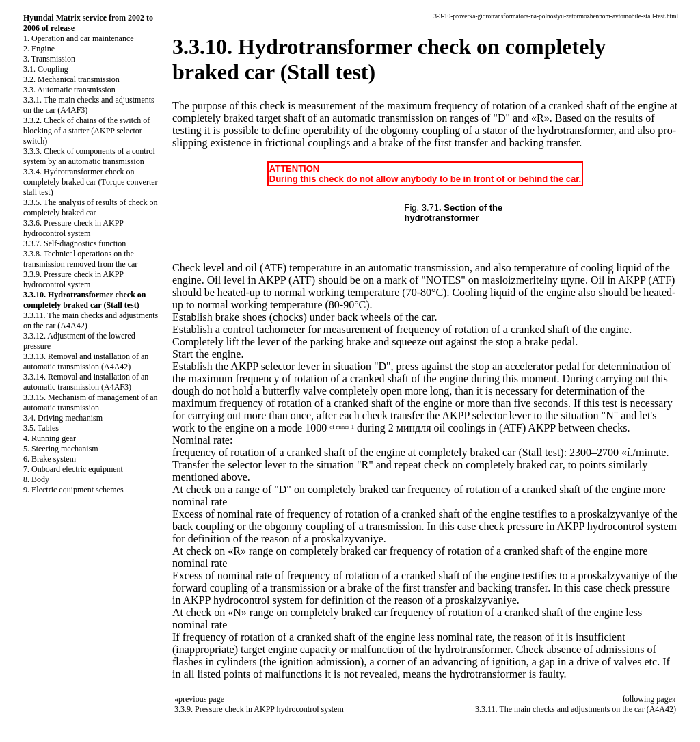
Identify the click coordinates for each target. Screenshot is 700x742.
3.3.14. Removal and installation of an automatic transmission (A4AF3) (86, 382)
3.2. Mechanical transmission (71, 79)
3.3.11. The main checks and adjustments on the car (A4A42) (576, 709)
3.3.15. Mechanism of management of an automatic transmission (91, 402)
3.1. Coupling (46, 69)
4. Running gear (50, 438)
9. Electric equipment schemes (73, 490)
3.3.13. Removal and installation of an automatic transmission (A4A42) (86, 361)
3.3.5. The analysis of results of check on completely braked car (90, 208)
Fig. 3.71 (422, 208)
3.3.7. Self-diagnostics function (75, 243)
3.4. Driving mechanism (63, 418)
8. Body (36, 479)
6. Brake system (50, 459)
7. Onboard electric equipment (73, 469)
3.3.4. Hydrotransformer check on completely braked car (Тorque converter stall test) (91, 182)
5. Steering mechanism (61, 449)
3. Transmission (49, 59)
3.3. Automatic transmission (69, 90)
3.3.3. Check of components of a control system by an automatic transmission (89, 156)
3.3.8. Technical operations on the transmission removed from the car (80, 259)
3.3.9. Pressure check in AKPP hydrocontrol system (73, 279)
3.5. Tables (41, 428)
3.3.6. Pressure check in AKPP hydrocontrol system (73, 228)
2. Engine (39, 49)
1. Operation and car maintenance (79, 38)
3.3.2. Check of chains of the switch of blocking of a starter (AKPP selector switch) (86, 131)
